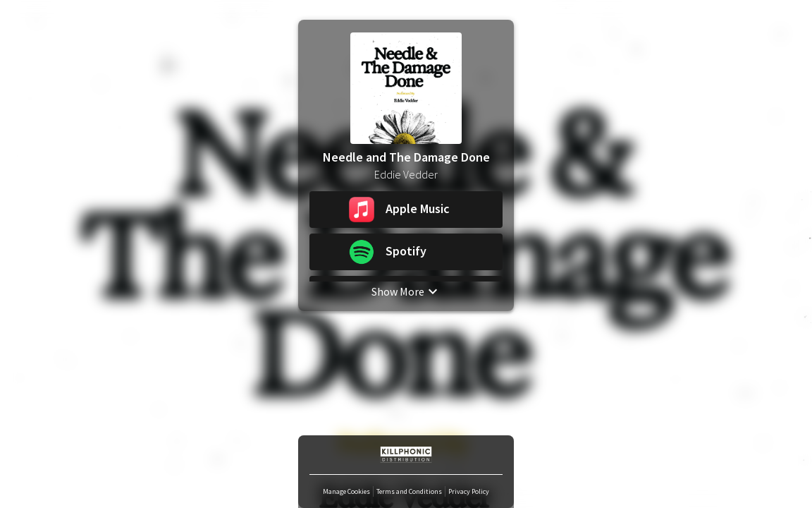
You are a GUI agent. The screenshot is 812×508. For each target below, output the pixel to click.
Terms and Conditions (409, 491)
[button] (406, 210)
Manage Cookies (346, 491)
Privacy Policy (469, 491)
